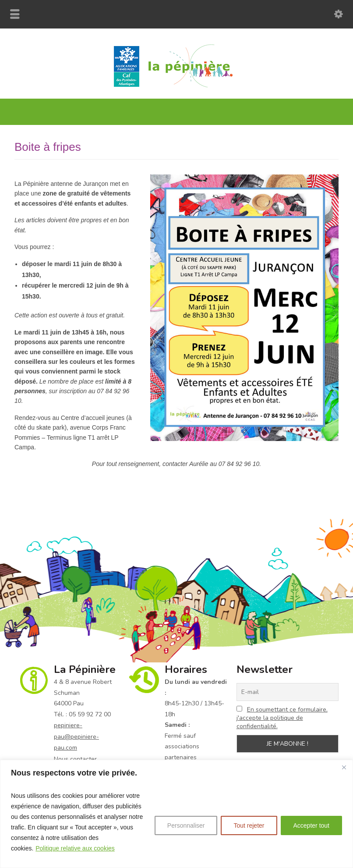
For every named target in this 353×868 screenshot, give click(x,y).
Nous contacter (75, 759)
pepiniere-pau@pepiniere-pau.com (76, 736)
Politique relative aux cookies (75, 848)
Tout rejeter (249, 825)
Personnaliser (186, 825)
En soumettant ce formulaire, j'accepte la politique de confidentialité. (282, 718)
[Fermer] (344, 767)
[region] (176, 814)
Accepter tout (312, 825)
